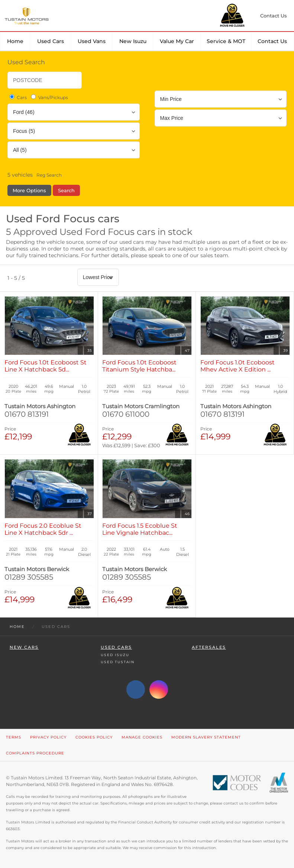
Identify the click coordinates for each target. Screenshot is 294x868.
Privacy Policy (48, 737)
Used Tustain (118, 662)
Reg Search (49, 175)
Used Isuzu (115, 655)
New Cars (24, 647)
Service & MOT (226, 41)
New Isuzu (133, 41)
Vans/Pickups (49, 97)
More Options (29, 190)
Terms (14, 737)
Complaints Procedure (35, 753)
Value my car (177, 41)
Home (15, 41)
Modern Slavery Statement (206, 737)
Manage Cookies (142, 737)
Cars (17, 97)
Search (66, 190)
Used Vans (92, 41)
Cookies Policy (94, 737)
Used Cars (51, 41)
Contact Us (272, 41)
